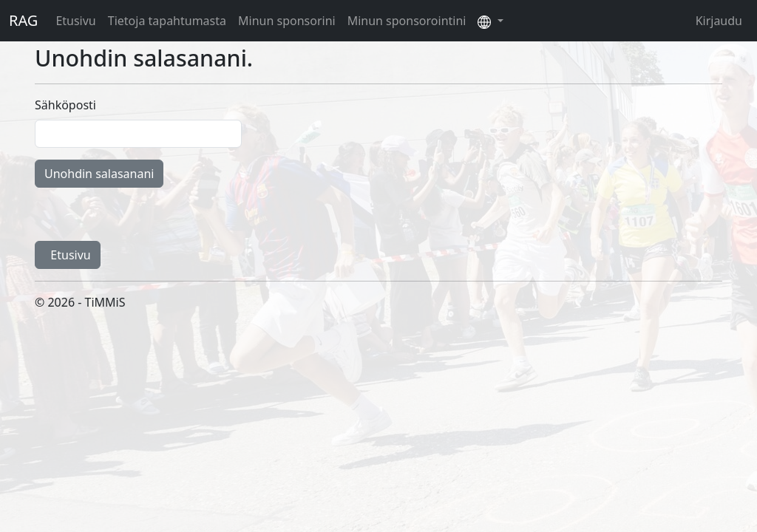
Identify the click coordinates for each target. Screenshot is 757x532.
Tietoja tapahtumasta (167, 21)
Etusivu (75, 21)
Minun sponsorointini (407, 21)
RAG (23, 20)
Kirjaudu (719, 21)
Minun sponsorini (287, 21)
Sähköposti (65, 105)
